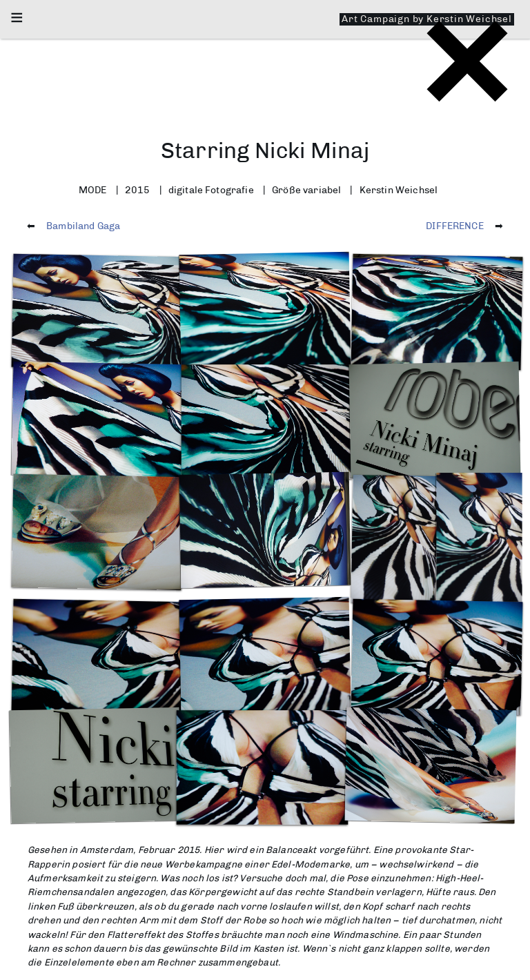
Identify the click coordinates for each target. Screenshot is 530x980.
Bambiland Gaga (83, 226)
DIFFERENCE (455, 226)
